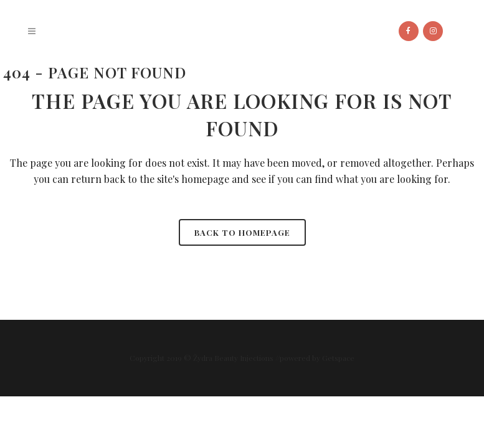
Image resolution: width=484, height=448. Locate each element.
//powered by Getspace (315, 358)
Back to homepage (242, 232)
